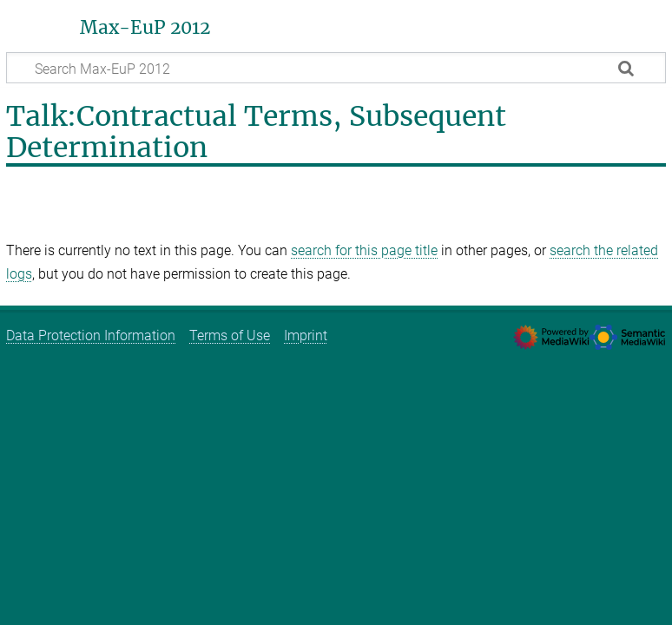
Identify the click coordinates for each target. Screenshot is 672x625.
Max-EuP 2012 (145, 28)
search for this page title (364, 250)
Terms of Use (230, 336)
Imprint (306, 336)
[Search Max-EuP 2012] (336, 68)
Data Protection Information (91, 336)
